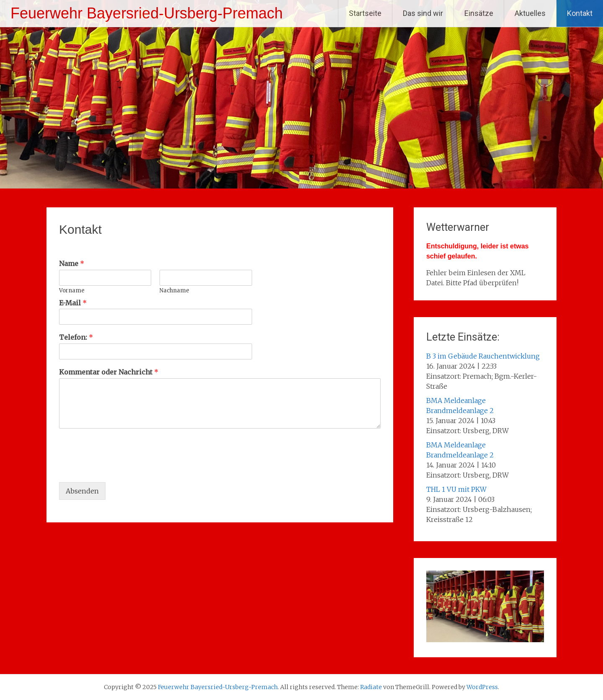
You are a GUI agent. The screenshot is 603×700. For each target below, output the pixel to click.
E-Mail (73, 303)
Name (72, 263)
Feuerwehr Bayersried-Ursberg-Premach (147, 13)
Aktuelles (530, 13)
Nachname (174, 291)
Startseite (365, 13)
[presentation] (123, 468)
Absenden (82, 491)
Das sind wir (423, 13)
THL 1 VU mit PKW (456, 489)
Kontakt (580, 13)
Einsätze (479, 13)
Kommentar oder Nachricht (109, 372)
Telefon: (76, 337)
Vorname (72, 291)
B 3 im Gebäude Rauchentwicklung (483, 356)
